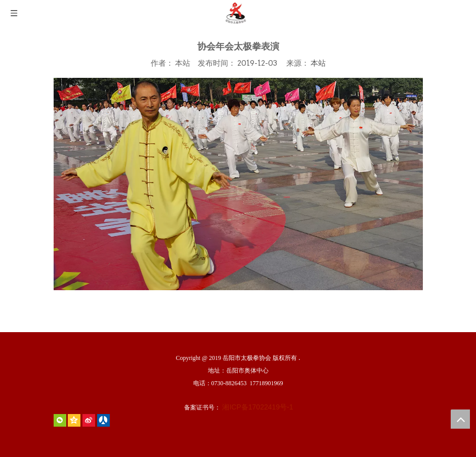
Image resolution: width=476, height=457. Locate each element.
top (460, 419)
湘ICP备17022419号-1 (257, 407)
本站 (318, 63)
